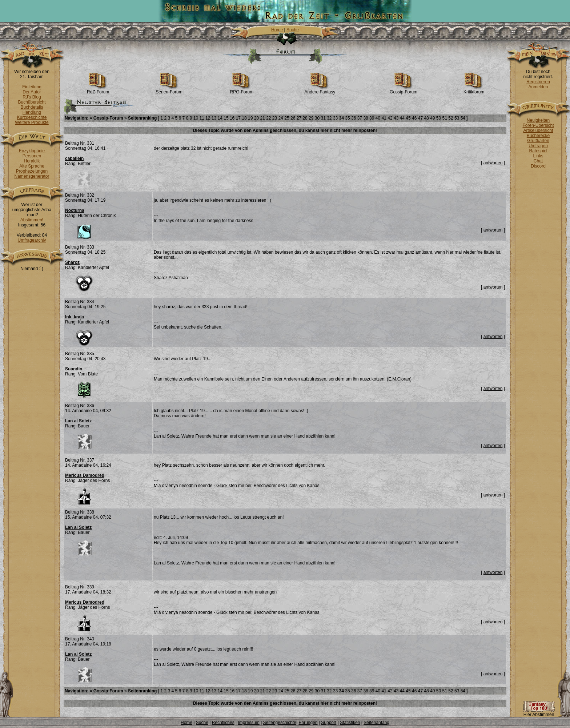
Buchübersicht (32, 102)
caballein (74, 158)
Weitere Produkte (32, 122)
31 (323, 118)
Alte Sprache (32, 166)
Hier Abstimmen (539, 713)
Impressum (248, 723)
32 (329, 118)
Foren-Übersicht (538, 125)
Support (329, 723)
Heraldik (32, 161)
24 (281, 118)
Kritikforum (474, 90)
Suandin (74, 369)
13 (214, 118)
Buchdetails (32, 107)
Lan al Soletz (78, 421)
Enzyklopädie (32, 151)
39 (372, 118)
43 (396, 118)
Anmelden (538, 87)
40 (378, 118)
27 (299, 118)
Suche (293, 30)
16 (232, 118)
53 (457, 118)
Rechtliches (223, 723)
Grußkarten (538, 141)
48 (426, 118)
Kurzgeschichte (32, 117)
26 (293, 118)
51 (445, 118)
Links (538, 156)
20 (256, 118)
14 (220, 118)
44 (402, 118)
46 (414, 118)
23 (275, 118)
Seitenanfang (376, 723)
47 (420, 118)
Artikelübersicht (538, 130)
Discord (538, 166)
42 (390, 118)
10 (196, 118)
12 (208, 118)
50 (439, 118)
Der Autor (32, 92)
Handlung (32, 112)
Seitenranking (142, 118)
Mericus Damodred (85, 475)
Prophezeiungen (32, 171)
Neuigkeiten (538, 120)
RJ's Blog (32, 97)
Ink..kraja (75, 317)
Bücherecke (538, 136)
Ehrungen (308, 723)
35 (347, 118)
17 (238, 118)
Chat (538, 161)
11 (202, 118)
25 (287, 118)
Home (277, 30)
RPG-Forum (242, 90)
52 (451, 118)
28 (305, 118)
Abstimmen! (32, 220)
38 (366, 118)
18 (244, 118)
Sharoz (72, 262)
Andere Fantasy (320, 90)
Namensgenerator (32, 176)
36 (354, 118)
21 (262, 118)
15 (226, 118)
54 (463, 118)
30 (317, 118)
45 (408, 118)
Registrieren (538, 82)
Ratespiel (538, 151)
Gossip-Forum (404, 90)
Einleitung (32, 87)
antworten (493, 163)
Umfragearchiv (32, 240)
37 (360, 118)
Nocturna (75, 210)
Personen (32, 156)
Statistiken (350, 723)
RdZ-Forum (98, 90)
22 (268, 118)
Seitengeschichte (280, 723)
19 (250, 118)
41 (384, 118)
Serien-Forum (169, 90)
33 (335, 118)
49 (432, 118)
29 (311, 118)
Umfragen (538, 146)
